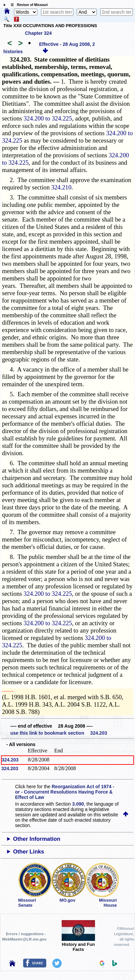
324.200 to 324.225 (48, 118)
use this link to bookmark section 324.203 (59, 733)
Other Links (28, 852)
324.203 (10, 760)
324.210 (61, 187)
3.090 (78, 804)
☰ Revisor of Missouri (28, 5)
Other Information (37, 839)
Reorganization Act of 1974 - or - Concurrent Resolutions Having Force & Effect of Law (64, 792)
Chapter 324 (38, 33)
